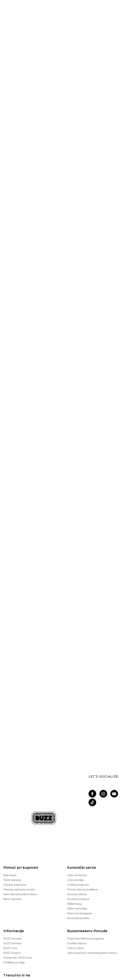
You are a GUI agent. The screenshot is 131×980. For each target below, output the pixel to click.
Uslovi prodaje (75, 840)
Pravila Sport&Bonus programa (85, 899)
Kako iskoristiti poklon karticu (21, 854)
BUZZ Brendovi (13, 904)
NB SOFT (76, 970)
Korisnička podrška (78, 878)
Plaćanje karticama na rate (19, 850)
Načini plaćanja (12, 840)
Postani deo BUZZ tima (18, 918)
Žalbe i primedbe (77, 869)
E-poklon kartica (77, 904)
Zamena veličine (77, 854)
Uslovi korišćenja (77, 835)
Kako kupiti (10, 835)
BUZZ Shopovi (12, 913)
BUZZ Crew (10, 908)
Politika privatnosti (78, 845)
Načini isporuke (12, 859)
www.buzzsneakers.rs (48, 970)
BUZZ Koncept (12, 899)
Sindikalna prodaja (14, 923)
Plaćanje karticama (15, 845)
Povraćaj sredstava (78, 859)
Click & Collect (76, 908)
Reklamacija (74, 864)
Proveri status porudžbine (82, 850)
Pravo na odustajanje (80, 874)
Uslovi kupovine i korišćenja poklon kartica (92, 913)
